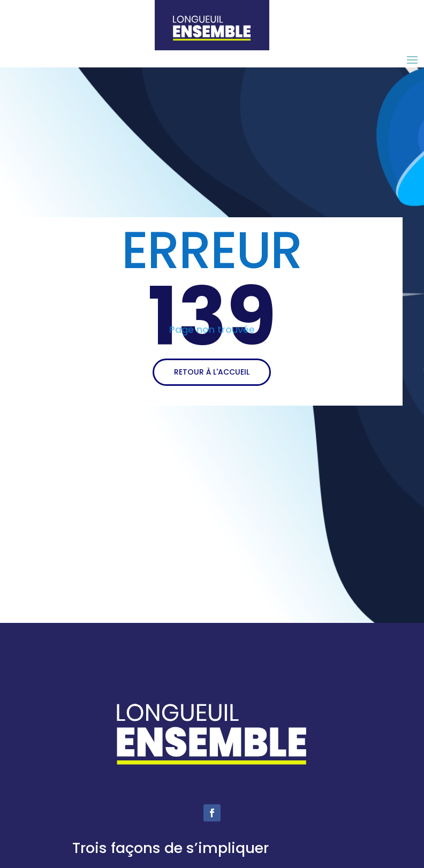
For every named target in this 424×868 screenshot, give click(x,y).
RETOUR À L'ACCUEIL (212, 372)
